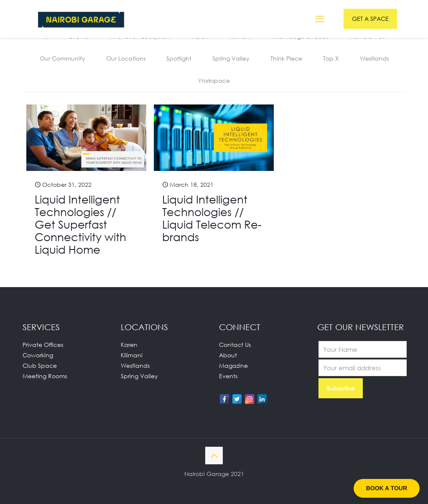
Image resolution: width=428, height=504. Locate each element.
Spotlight (179, 58)
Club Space (40, 365)
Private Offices (43, 345)
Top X (331, 58)
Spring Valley (231, 58)
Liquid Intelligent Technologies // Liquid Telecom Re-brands (212, 218)
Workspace (214, 80)
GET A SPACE (370, 19)
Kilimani (132, 355)
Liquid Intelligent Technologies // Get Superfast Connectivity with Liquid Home (80, 224)
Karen (129, 345)
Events (228, 376)
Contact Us (235, 345)
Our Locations (126, 58)
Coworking (38, 355)
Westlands (374, 58)
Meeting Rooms (45, 376)
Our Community (62, 58)
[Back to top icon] (214, 456)
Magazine (233, 365)
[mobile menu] (320, 19)
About (228, 355)
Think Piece (286, 58)
